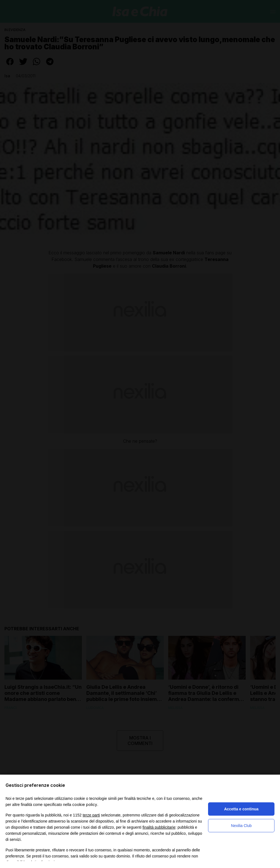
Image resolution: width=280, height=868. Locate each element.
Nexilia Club (241, 826)
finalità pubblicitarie (159, 827)
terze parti (91, 815)
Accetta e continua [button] (241, 809)
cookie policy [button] (85, 804)
